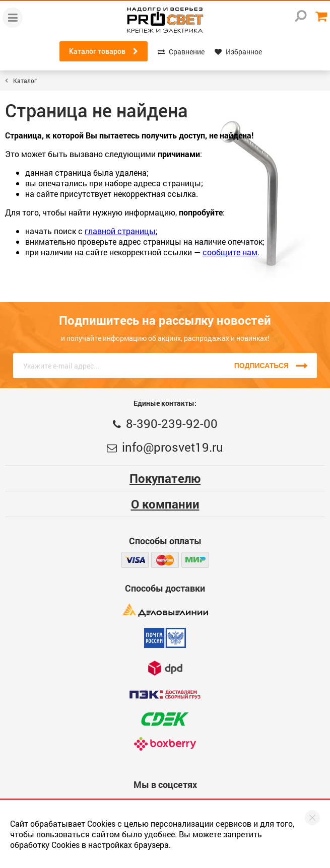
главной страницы (120, 231)
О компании (165, 504)
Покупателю (165, 478)
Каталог (25, 81)
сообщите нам (230, 252)
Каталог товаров (104, 51)
